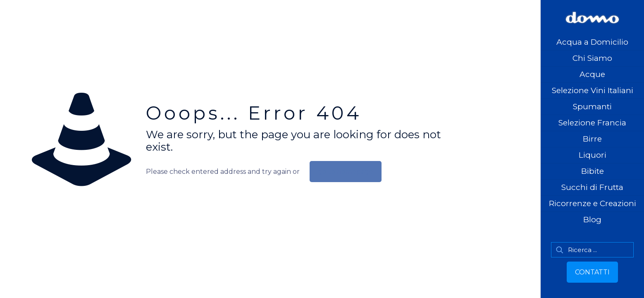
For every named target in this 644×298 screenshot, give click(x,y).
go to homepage (346, 172)
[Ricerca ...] (592, 250)
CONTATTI (592, 272)
